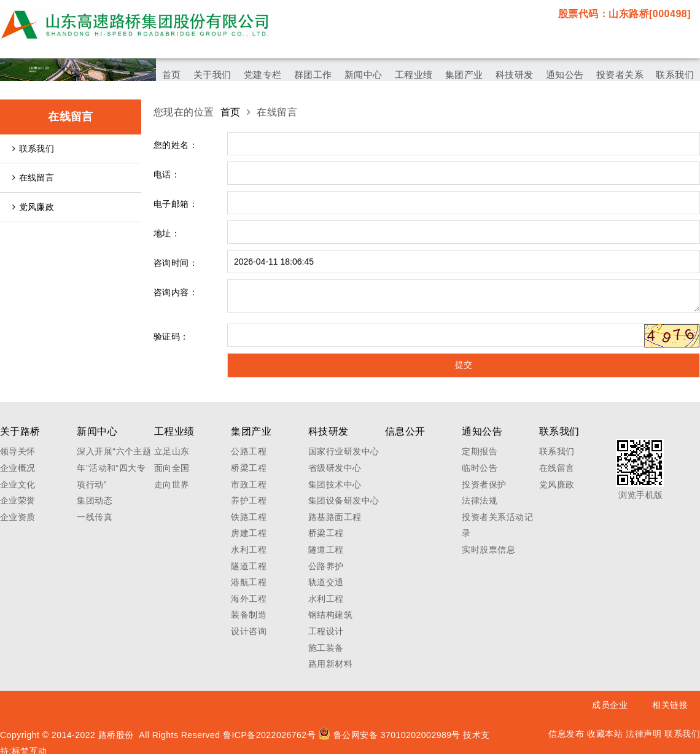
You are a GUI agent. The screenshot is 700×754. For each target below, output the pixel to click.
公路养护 (326, 566)
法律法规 (480, 500)
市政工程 (249, 484)
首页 (231, 112)
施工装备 (326, 648)
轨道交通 (326, 582)
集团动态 (95, 500)
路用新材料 (330, 664)
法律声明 (644, 734)
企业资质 (18, 517)
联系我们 (33, 149)
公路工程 (249, 451)
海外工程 (249, 599)
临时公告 (480, 468)
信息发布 (566, 734)
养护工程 (249, 500)
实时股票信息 (488, 550)
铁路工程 (249, 517)
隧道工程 (249, 566)
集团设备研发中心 (344, 500)
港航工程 (249, 582)
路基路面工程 (335, 517)
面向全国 (172, 468)
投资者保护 (484, 484)
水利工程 (249, 550)
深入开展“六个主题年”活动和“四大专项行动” (114, 468)
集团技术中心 (335, 484)
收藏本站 (605, 734)
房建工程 (249, 533)
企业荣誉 (18, 500)
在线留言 (33, 177)
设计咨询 (249, 631)
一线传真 (95, 517)
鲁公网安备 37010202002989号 (389, 735)
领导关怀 (18, 451)
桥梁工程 (249, 468)
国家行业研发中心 (344, 451)
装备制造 (249, 615)
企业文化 (18, 484)
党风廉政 (33, 207)
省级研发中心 (335, 468)
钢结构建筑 (330, 615)
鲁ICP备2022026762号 (269, 735)
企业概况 (18, 468)
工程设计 (326, 631)
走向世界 (172, 484)
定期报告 (480, 451)
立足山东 (172, 451)
